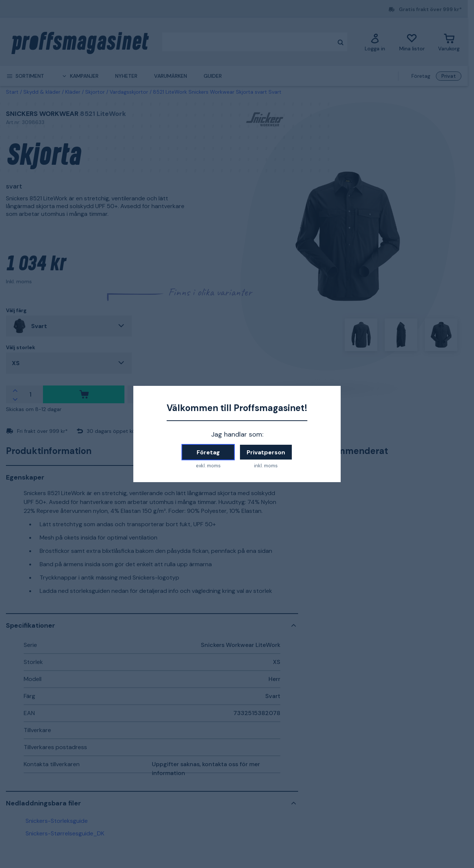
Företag (208, 452)
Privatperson (266, 452)
